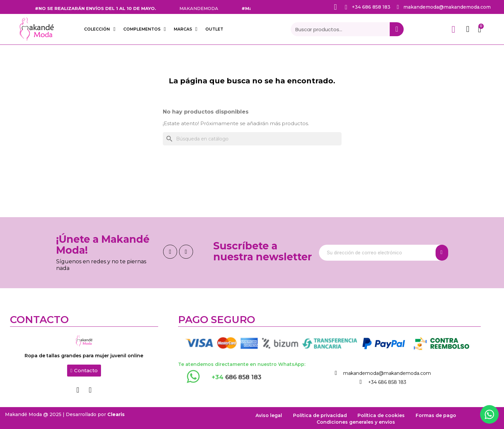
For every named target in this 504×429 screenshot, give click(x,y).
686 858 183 (237, 377)
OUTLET (214, 29)
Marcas (186, 29)
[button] (84, 371)
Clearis (116, 413)
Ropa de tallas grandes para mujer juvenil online (84, 356)
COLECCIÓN (100, 29)
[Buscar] (252, 139)
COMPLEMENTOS (145, 29)
